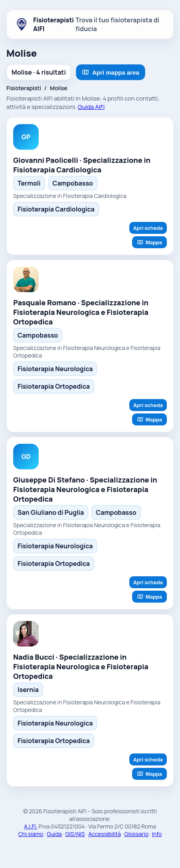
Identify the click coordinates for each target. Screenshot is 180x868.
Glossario (136, 834)
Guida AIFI (91, 107)
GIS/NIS (75, 834)
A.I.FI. (31, 826)
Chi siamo (31, 834)
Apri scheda (148, 228)
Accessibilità (105, 834)
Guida (54, 834)
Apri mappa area (111, 72)
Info (157, 834)
